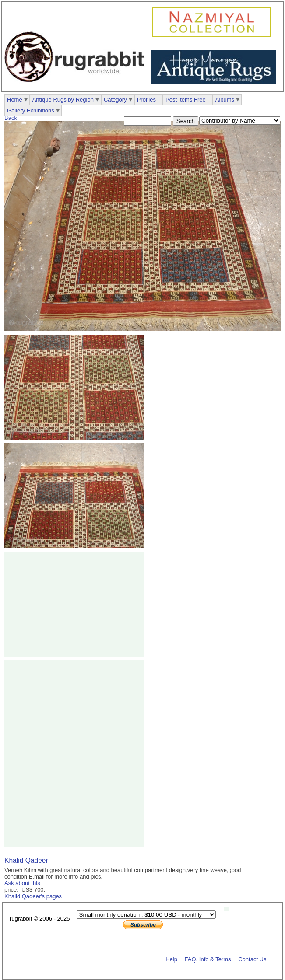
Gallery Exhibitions (31, 110)
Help (171, 959)
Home (15, 100)
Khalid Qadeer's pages (33, 896)
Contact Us (252, 959)
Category (115, 100)
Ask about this (22, 883)
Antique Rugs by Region (63, 100)
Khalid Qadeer (26, 860)
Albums (225, 100)
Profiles (146, 100)
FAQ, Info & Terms (208, 959)
